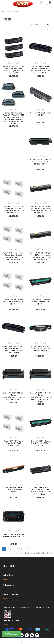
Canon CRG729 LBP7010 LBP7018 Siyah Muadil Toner (13, 490)
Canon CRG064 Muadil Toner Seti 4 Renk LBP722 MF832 (13, 443)
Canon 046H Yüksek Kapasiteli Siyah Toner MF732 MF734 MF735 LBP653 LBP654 (41, 70)
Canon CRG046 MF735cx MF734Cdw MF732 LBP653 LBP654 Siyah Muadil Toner (13, 349)
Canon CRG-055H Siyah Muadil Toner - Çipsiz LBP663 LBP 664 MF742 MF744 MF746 (40, 256)
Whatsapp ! (12, 634)
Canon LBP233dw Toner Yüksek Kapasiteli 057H (13, 535)
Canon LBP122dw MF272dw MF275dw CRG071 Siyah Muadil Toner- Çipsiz (40, 491)
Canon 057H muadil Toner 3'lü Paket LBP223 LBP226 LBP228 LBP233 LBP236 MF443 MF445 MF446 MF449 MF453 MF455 (13, 118)
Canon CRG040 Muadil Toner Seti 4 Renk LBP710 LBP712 (13, 302)
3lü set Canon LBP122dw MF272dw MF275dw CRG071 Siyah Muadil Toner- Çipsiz (13, 70)
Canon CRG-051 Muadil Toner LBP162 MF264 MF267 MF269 (40, 162)
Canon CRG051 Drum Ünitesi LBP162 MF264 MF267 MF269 (40, 348)
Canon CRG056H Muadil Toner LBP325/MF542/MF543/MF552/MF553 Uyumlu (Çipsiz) (19, 396)
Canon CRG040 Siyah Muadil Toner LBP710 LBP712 (40, 302)
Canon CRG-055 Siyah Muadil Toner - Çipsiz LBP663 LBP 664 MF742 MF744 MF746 (40, 210)
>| (26, 549)
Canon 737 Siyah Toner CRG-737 (41, 114)
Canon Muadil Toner (14, 12)
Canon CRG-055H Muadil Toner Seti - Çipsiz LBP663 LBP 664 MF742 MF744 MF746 (13, 256)
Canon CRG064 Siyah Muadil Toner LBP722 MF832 (40, 443)
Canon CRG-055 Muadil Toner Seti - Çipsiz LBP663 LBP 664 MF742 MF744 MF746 (13, 210)
